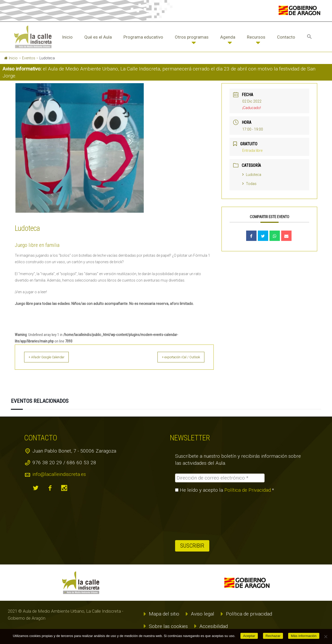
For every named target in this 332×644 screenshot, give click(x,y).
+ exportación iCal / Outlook (175, 357)
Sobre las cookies (168, 626)
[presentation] (196, 517)
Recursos (256, 37)
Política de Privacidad (248, 490)
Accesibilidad (214, 626)
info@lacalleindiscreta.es (59, 474)
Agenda (228, 37)
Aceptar (249, 636)
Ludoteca (252, 175)
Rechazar (273, 636)
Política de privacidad (249, 614)
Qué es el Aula (98, 37)
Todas (249, 184)
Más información (304, 636)
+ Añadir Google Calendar (52, 357)
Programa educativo (143, 37)
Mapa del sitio (164, 614)
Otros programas (192, 37)
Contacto (286, 37)
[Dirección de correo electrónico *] (220, 478)
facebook (50, 488)
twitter (36, 488)
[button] (309, 37)
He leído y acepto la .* (225, 490)
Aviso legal (203, 614)
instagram (64, 488)
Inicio (67, 37)
